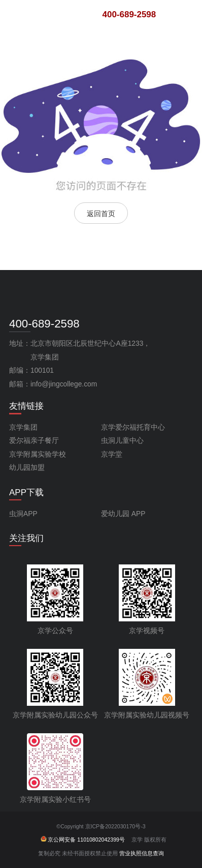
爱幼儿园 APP (123, 514)
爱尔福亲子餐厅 (34, 441)
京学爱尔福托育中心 (133, 427)
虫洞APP (23, 514)
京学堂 (112, 454)
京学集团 (23, 427)
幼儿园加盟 (27, 468)
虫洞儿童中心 (122, 441)
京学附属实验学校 (38, 454)
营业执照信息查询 (142, 853)
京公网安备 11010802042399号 (83, 840)
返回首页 (101, 214)
